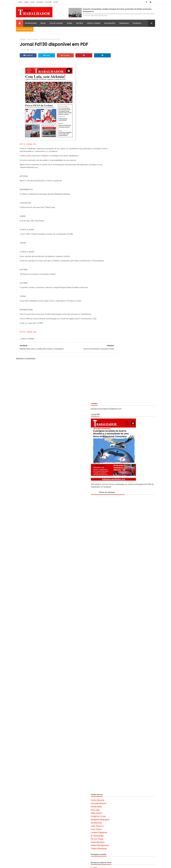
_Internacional (119, 514)
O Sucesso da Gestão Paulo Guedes (140, 784)
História (80, 23)
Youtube (48, 2)
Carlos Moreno (119, 433)
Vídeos (116, 630)
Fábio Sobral (118, 446)
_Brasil (116, 501)
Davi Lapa (116, 443)
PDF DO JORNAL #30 (28, 145)
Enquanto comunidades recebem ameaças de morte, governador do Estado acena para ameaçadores (140, 692)
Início (20, 2)
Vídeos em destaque (123, 125)
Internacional (31, 23)
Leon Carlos (117, 462)
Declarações (110, 23)
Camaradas (124, 23)
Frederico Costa (119, 449)
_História (117, 509)
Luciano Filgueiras (120, 465)
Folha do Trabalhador (50, 865)
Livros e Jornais (94, 23)
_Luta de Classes (120, 522)
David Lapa (117, 548)
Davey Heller (118, 440)
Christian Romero (120, 436)
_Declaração (118, 505)
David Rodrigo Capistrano (123, 552)
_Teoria (116, 531)
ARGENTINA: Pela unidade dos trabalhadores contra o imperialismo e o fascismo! (138, 737)
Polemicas (117, 612)
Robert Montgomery (121, 478)
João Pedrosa (118, 459)
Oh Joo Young (118, 472)
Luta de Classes (56, 23)
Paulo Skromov (119, 475)
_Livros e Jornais (32, 39)
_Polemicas (118, 527)
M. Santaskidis (118, 468)
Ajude (55, 2)
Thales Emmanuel (120, 481)
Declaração (118, 557)
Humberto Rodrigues (121, 452)
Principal (23, 39)
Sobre (26, 2)
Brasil (43, 23)
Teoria (70, 23)
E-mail (33, 2)
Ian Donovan (117, 456)
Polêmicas (137, 23)
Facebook (40, 2)
